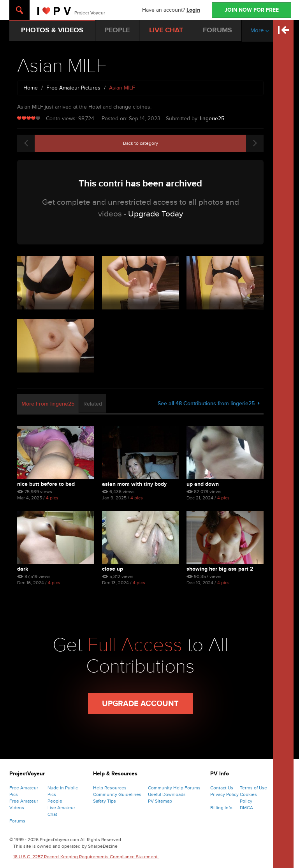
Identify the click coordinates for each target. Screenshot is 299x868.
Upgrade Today (156, 214)
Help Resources (110, 788)
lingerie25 (212, 119)
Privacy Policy (224, 794)
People (55, 801)
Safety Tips (105, 801)
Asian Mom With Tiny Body (134, 484)
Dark (23, 569)
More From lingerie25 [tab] (48, 404)
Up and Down (203, 484)
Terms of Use (253, 788)
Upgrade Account (140, 704)
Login (193, 10)
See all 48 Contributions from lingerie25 (209, 403)
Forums (17, 821)
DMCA (246, 808)
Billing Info (221, 808)
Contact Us (222, 788)
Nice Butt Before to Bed (46, 484)
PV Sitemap (160, 801)
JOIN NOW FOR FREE (252, 10)
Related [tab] (93, 404)
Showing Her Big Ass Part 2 (220, 569)
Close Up (113, 569)
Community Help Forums (174, 788)
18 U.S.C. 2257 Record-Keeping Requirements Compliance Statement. (86, 857)
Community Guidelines (117, 794)
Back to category (141, 143)
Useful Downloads (167, 794)
